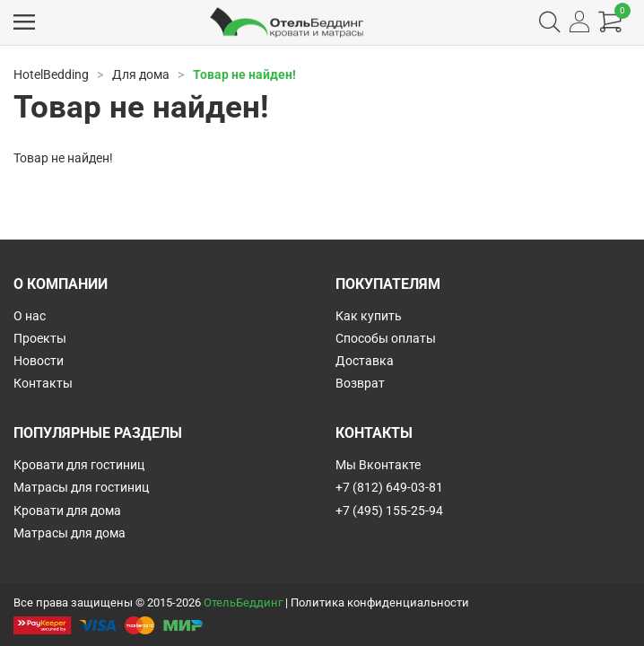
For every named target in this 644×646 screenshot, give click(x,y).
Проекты (40, 338)
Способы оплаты (386, 338)
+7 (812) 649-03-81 (389, 487)
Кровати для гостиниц (79, 465)
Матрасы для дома (70, 533)
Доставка (365, 361)
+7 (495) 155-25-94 (389, 511)
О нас (30, 316)
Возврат (360, 383)
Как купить (369, 316)
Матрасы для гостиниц (81, 487)
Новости (39, 361)
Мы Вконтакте (378, 465)
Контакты (43, 383)
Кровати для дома (67, 511)
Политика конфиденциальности (380, 602)
